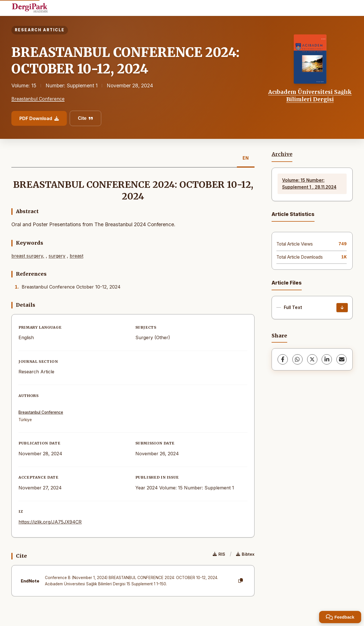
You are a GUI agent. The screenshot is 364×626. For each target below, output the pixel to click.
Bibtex (245, 554)
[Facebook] (283, 359)
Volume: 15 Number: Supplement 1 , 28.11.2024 (309, 184)
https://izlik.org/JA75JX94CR (50, 522)
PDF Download (39, 118)
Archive (282, 154)
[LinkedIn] (327, 359)
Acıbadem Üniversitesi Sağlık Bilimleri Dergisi (310, 96)
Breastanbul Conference (38, 99)
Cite (85, 118)
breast (76, 256)
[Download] (342, 308)
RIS (219, 554)
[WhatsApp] (297, 359)
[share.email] (342, 359)
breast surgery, (28, 256)
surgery (57, 256)
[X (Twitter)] (312, 359)
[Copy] (241, 581)
